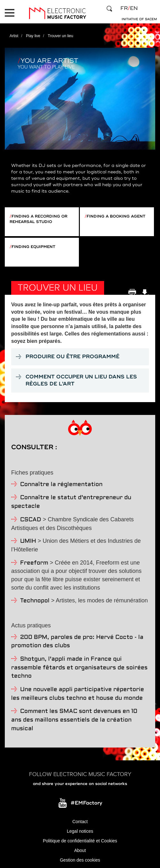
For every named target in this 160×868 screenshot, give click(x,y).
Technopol (35, 601)
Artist (14, 36)
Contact (80, 822)
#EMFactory (86, 803)
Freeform (34, 563)
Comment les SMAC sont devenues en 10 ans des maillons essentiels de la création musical (74, 720)
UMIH (28, 541)
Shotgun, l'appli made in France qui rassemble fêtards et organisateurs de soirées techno (79, 668)
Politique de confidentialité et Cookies (80, 841)
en (134, 8)
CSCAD (31, 520)
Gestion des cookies (80, 860)
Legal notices (80, 831)
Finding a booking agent (116, 216)
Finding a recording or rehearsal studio (38, 219)
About (80, 850)
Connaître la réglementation (61, 485)
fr (124, 8)
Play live (33, 36)
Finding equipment (33, 247)
